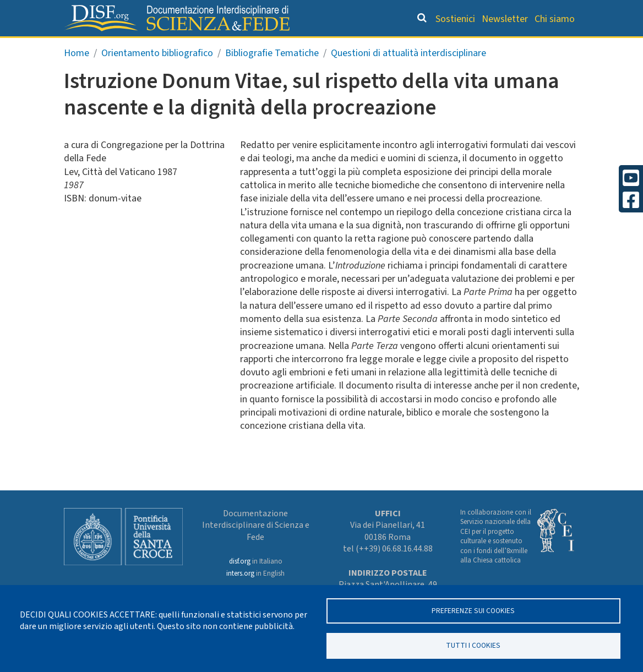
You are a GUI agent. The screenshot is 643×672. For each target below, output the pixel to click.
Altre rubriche (531, 47)
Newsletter (505, 19)
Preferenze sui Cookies (473, 609)
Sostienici (455, 19)
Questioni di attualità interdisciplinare (408, 75)
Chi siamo (555, 19)
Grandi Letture (126, 47)
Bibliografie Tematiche (272, 75)
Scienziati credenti (441, 47)
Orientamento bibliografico (249, 47)
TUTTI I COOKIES (473, 645)
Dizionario (361, 47)
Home (77, 75)
